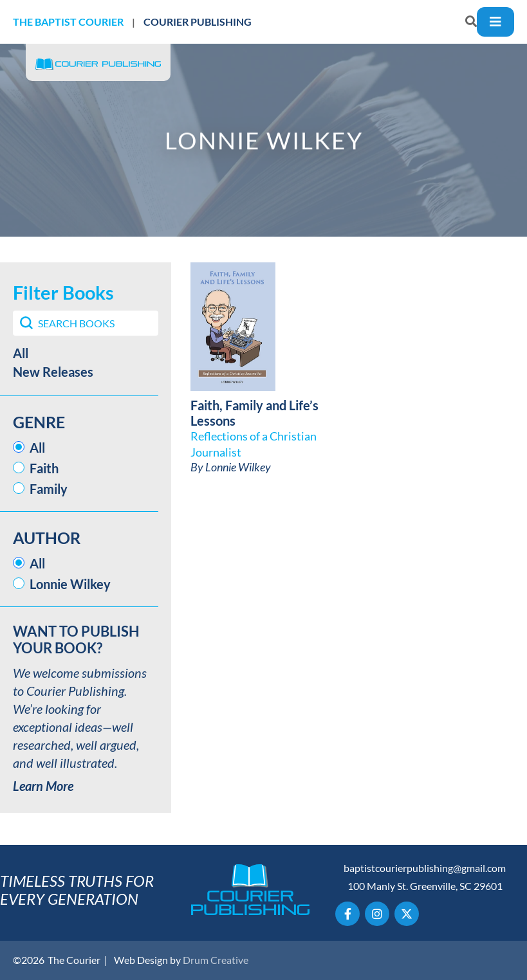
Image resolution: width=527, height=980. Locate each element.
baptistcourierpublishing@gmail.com (425, 868)
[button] (86, 353)
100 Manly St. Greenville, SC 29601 (425, 886)
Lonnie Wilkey (238, 467)
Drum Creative (216, 960)
